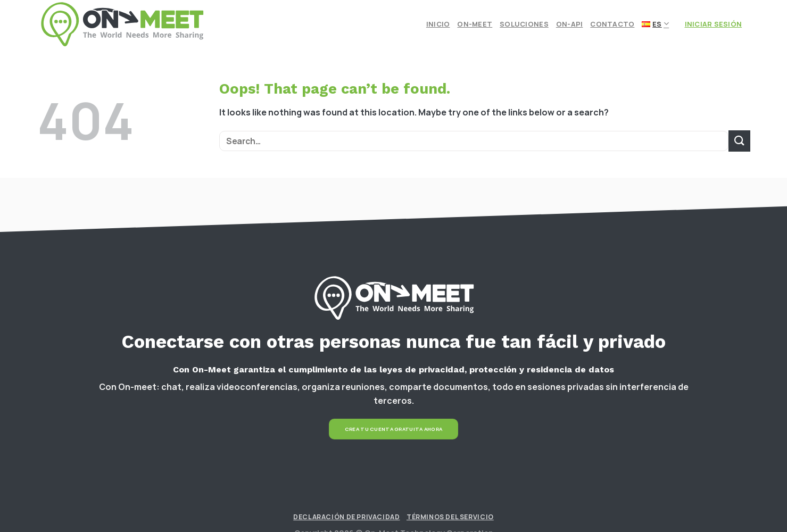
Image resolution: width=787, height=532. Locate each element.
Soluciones (524, 24)
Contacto (612, 24)
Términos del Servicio (450, 517)
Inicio (438, 24)
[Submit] (739, 141)
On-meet (475, 24)
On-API (570, 24)
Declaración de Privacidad (346, 517)
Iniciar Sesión (714, 24)
